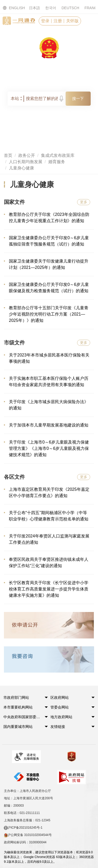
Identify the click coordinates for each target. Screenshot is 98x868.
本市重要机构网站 (18, 707)
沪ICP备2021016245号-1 (23, 828)
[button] (23, 699)
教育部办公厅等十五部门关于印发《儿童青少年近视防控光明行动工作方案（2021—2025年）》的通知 (49, 314)
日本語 (34, 8)
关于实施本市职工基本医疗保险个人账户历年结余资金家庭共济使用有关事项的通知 (49, 382)
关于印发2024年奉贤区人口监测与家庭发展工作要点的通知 (49, 539)
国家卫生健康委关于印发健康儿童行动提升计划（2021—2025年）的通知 (49, 264)
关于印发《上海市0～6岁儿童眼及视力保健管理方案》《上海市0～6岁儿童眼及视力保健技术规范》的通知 (49, 448)
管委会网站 (60, 707)
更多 (84, 202)
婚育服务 (57, 162)
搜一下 (78, 98)
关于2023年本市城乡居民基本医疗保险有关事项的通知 (49, 358)
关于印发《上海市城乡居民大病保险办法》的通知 (49, 405)
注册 (58, 21)
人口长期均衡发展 (26, 162)
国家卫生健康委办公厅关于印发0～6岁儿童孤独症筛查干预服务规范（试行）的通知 (49, 241)
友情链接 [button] (58, 727)
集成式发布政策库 (58, 155)
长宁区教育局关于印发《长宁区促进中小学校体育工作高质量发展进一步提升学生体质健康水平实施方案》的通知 (49, 589)
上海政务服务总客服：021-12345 (27, 820)
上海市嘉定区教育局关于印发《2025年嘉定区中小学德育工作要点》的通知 (49, 492)
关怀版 (72, 21)
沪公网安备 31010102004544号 (28, 835)
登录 (45, 21)
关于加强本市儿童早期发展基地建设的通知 (49, 425)
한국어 (51, 8)
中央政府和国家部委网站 (23, 717)
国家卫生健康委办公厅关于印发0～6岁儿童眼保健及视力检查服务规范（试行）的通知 (49, 288)
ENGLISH (11, 8)
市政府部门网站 (16, 697)
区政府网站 (60, 697)
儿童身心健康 (21, 168)
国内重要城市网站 (18, 727)
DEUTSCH (70, 8)
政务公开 (27, 155)
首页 (8, 155)
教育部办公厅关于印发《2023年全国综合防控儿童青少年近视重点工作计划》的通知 (49, 218)
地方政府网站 (61, 717)
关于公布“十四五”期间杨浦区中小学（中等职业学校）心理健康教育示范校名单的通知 (49, 516)
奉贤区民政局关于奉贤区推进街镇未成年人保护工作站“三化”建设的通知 (49, 563)
